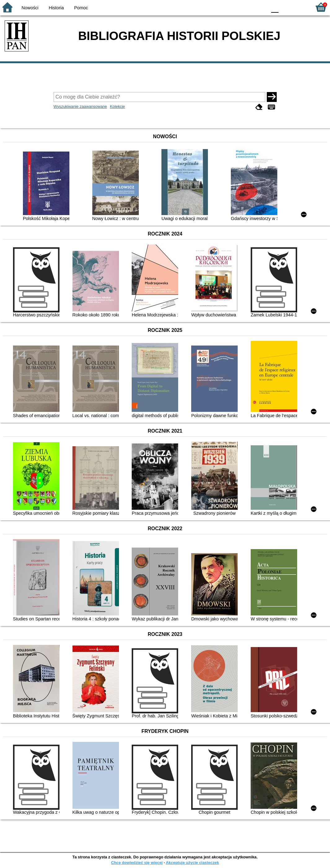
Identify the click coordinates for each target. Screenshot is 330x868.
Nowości (30, 8)
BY (260, 7)
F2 (300, 7)
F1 (286, 7)
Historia (56, 8)
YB (248, 7)
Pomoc (81, 8)
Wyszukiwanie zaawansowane (80, 106)
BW (235, 7)
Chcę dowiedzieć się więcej (137, 863)
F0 (275, 7)
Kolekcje (117, 106)
